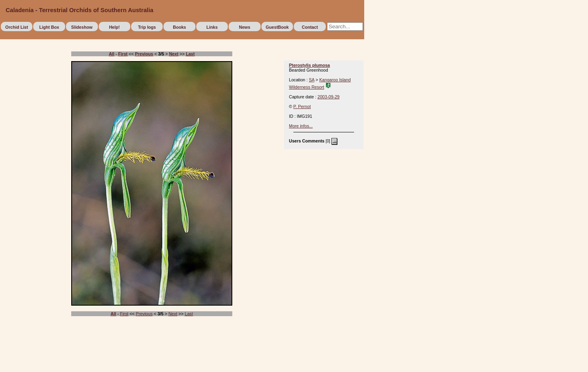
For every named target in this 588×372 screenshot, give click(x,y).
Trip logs (147, 27)
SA (312, 80)
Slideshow (82, 27)
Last (189, 314)
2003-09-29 (329, 97)
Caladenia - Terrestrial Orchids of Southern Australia (80, 10)
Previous (144, 314)
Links (212, 27)
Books (179, 27)
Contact (310, 27)
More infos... (301, 126)
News (244, 27)
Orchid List (17, 27)
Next (173, 314)
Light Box (49, 27)
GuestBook (277, 27)
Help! (114, 27)
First (124, 314)
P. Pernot (302, 106)
